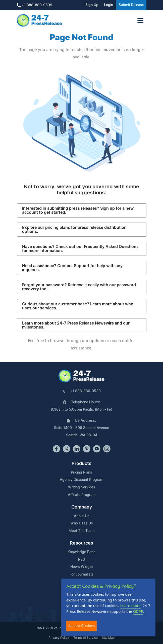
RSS (82, 560)
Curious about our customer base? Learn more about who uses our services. (78, 306)
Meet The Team (82, 531)
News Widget (82, 567)
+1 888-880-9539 (35, 5)
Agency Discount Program (82, 480)
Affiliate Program (82, 495)
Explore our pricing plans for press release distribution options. (74, 230)
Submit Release (131, 5)
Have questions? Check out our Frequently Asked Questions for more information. (80, 249)
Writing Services (82, 487)
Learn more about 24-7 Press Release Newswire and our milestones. (76, 325)
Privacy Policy (59, 638)
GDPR (138, 611)
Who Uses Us (82, 523)
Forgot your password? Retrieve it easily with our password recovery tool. (79, 287)
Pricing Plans (82, 473)
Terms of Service (86, 638)
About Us (82, 516)
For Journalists (82, 575)
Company (82, 507)
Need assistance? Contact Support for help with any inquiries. (72, 268)
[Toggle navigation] (140, 21)
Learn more (131, 605)
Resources (82, 543)
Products (82, 464)
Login (108, 5)
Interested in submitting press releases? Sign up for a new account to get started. (78, 210)
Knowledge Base (82, 552)
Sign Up (92, 5)
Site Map (108, 638)
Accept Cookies (82, 626)
